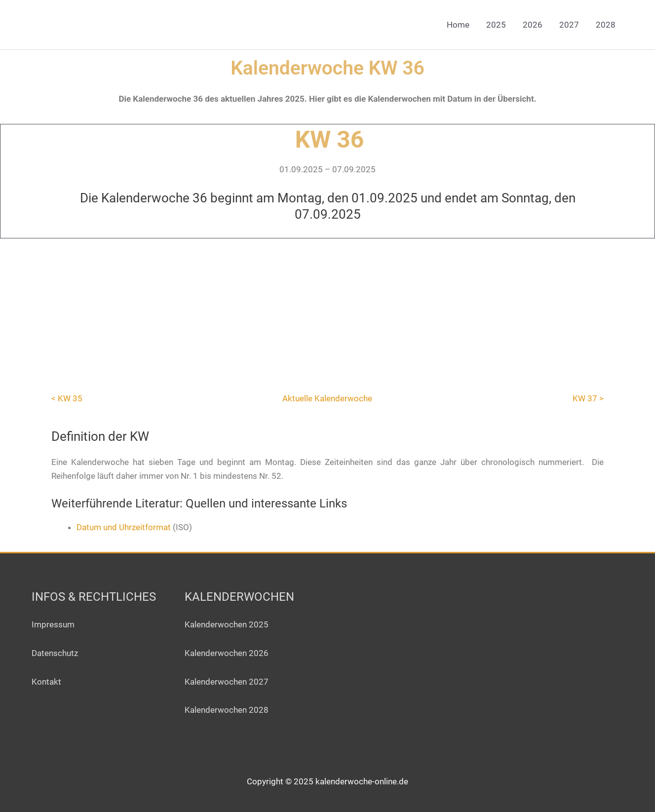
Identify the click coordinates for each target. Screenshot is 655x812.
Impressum (53, 624)
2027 (569, 25)
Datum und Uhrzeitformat (124, 527)
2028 (606, 25)
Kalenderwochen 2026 (227, 653)
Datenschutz (55, 653)
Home (458, 25)
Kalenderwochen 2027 (227, 682)
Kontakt (46, 682)
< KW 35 (67, 398)
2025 (496, 25)
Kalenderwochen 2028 (227, 710)
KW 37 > (588, 398)
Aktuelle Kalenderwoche (327, 398)
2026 (533, 25)
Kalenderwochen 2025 (227, 624)
